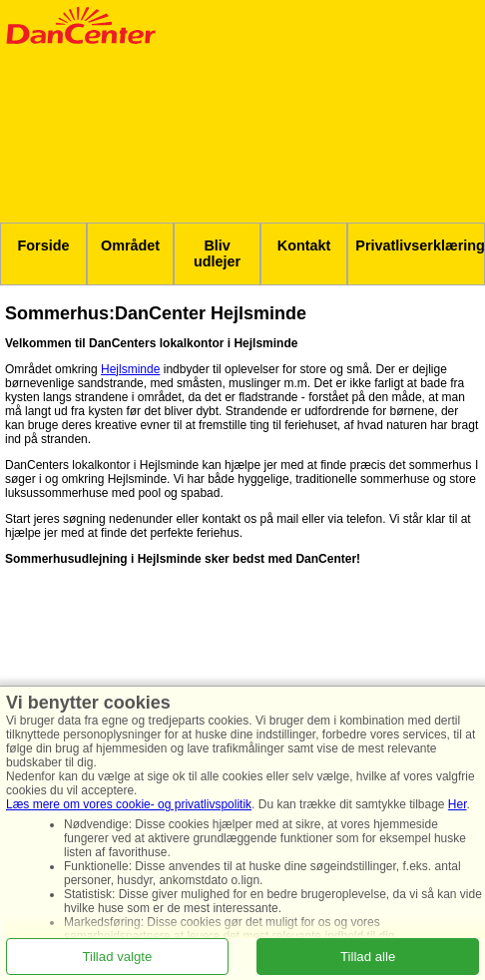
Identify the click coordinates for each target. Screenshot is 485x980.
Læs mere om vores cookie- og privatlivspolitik (129, 804)
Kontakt (304, 245)
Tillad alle (368, 956)
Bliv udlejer (217, 253)
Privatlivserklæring (420, 245)
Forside (44, 245)
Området (130, 245)
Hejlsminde (130, 369)
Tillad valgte (117, 956)
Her (458, 804)
